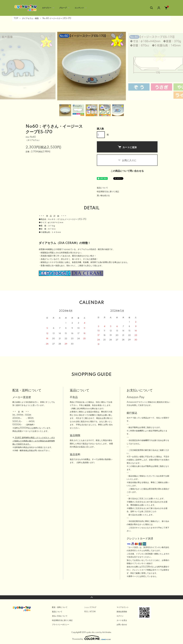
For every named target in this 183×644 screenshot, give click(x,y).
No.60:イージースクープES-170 (57, 18)
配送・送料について (60, 607)
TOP (16, 18)
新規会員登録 (122, 612)
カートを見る (122, 620)
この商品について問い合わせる (127, 171)
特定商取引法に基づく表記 (108, 192)
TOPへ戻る (91, 597)
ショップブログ (90, 607)
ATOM (93, 612)
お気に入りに (127, 160)
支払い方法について (60, 616)
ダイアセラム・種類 (30, 18)
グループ (63, 8)
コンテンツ (79, 8)
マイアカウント (123, 607)
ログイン (120, 616)
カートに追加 (127, 147)
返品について (102, 188)
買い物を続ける (103, 196)
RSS (86, 612)
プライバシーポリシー (61, 625)
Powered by (92, 638)
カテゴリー (47, 8)
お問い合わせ (122, 625)
